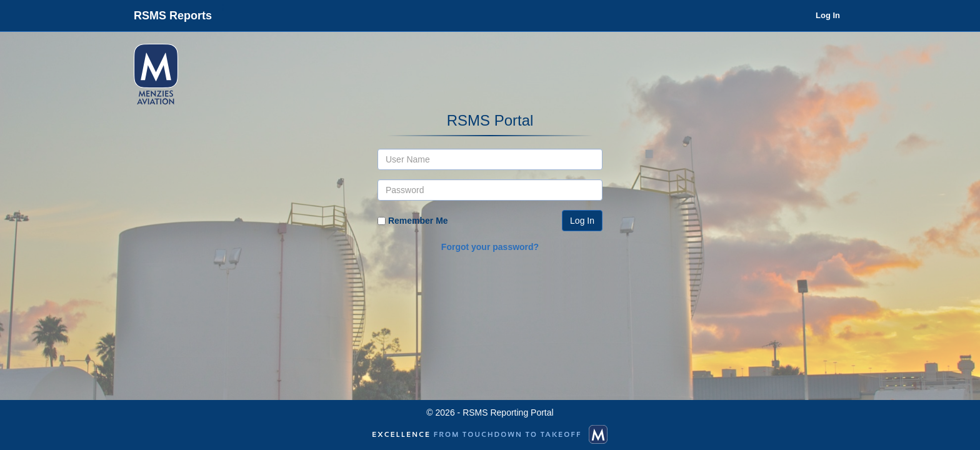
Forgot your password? (490, 247)
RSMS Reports (173, 16)
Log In (828, 15)
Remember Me (418, 221)
